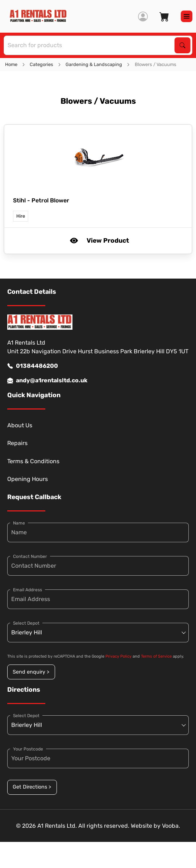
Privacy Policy (118, 656)
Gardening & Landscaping (94, 64)
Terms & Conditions (33, 461)
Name (19, 523)
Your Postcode (28, 749)
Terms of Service (156, 656)
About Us (20, 425)
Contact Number (30, 556)
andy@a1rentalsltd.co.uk (47, 380)
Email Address (28, 590)
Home (11, 64)
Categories (41, 64)
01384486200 (33, 366)
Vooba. (171, 826)
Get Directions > (32, 787)
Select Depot (26, 623)
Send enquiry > (31, 672)
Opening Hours (28, 479)
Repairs (17, 443)
